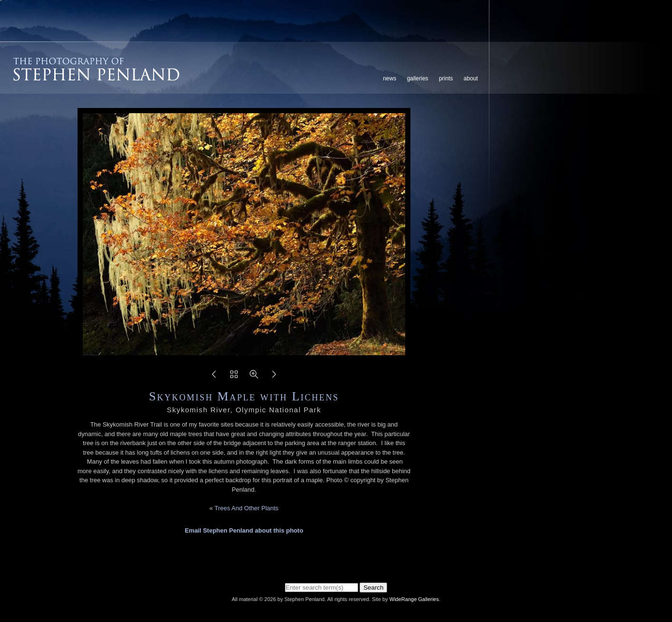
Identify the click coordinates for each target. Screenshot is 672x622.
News (390, 78)
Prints (446, 78)
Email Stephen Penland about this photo (244, 530)
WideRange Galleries (414, 599)
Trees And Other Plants (247, 508)
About (471, 78)
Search (373, 588)
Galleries (418, 78)
